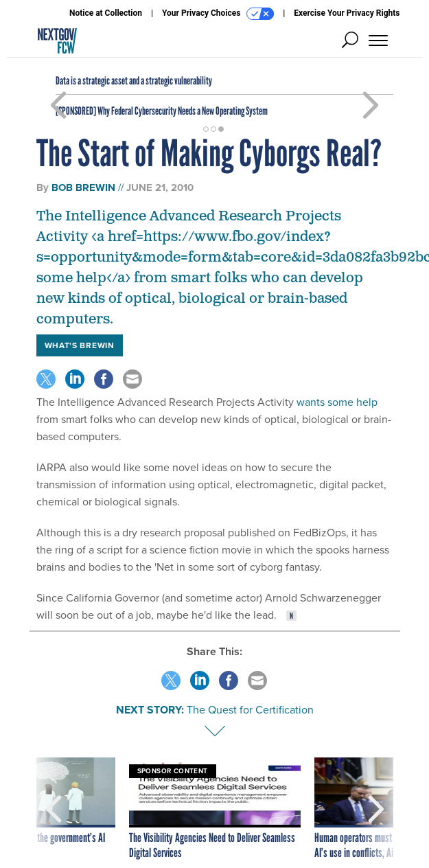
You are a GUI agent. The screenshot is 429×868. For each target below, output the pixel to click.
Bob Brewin (83, 187)
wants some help (337, 402)
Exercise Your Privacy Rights (347, 13)
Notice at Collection (106, 13)
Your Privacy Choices (218, 14)
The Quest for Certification (250, 710)
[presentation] (54, 809)
